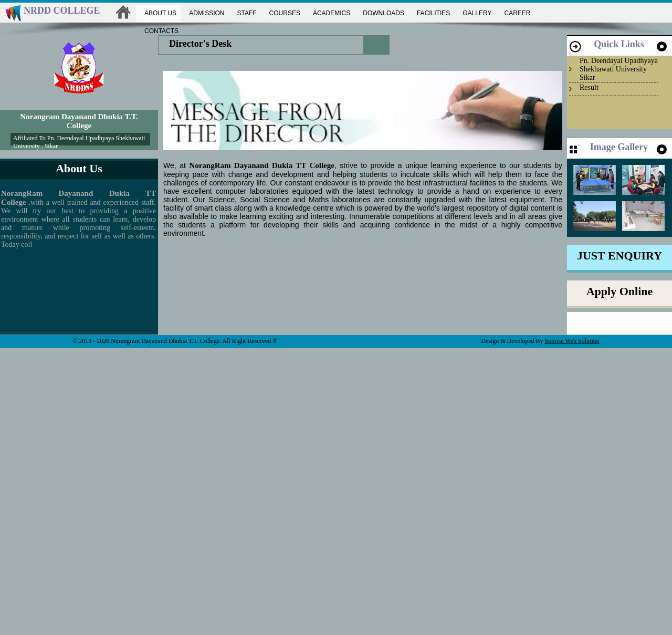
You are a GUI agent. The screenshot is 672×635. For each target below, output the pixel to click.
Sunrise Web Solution (572, 341)
